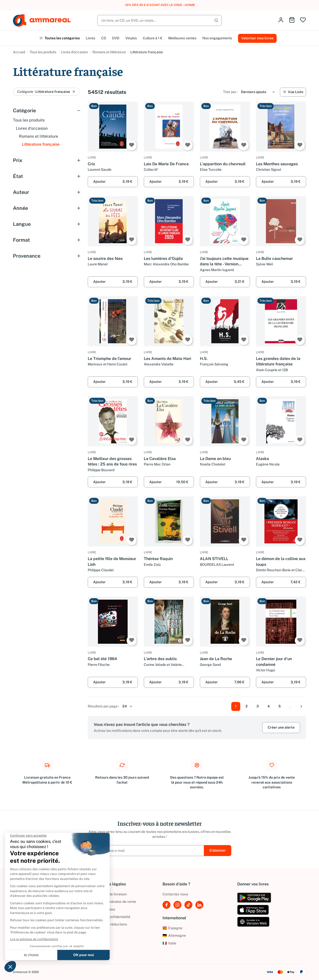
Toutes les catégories (60, 38)
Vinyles (131, 38)
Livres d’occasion (74, 52)
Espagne (172, 928)
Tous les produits (43, 52)
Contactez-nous (175, 894)
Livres (90, 38)
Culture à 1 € (153, 38)
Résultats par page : (103, 706)
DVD (116, 38)
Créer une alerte (281, 727)
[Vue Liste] (293, 92)
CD (104, 38)
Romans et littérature (109, 52)
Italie (169, 943)
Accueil (19, 52)
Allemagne (174, 935)
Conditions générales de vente (112, 902)
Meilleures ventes (182, 38)
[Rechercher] (159, 20)
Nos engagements (217, 38)
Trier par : (230, 92)
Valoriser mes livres (257, 38)
